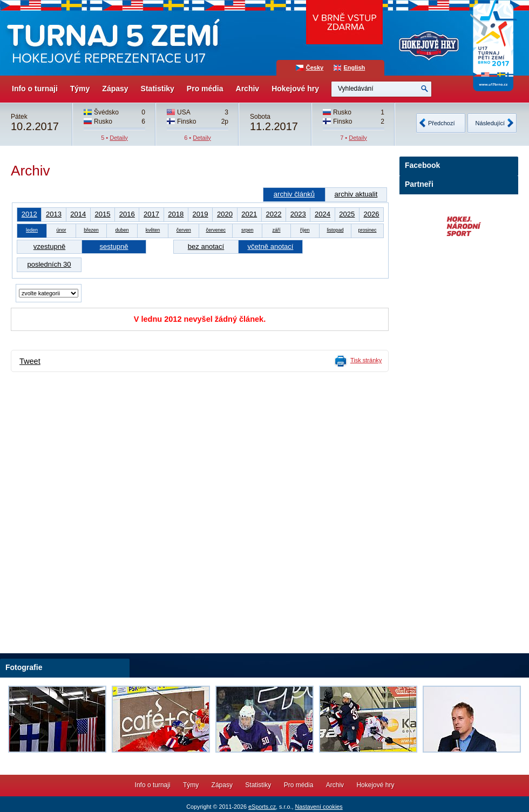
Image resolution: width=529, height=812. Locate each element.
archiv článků (294, 194)
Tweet (30, 361)
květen (153, 230)
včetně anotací (271, 246)
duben (122, 230)
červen (184, 230)
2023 (298, 214)
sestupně (114, 246)
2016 (127, 214)
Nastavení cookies (318, 807)
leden (32, 230)
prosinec (367, 230)
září (277, 230)
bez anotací (206, 246)
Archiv (248, 89)
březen (91, 230)
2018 (176, 214)
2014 (78, 214)
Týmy (80, 89)
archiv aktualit (356, 194)
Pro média (205, 89)
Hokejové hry (295, 89)
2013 (54, 214)
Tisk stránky (366, 360)
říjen (305, 230)
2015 (102, 214)
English (355, 67)
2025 (347, 214)
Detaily (119, 138)
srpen (247, 230)
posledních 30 (49, 264)
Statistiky (158, 89)
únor (61, 230)
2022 (273, 214)
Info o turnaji (35, 89)
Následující (490, 123)
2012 (29, 214)
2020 (225, 214)
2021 (249, 214)
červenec (216, 230)
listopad (335, 230)
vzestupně (49, 246)
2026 (371, 214)
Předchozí (442, 123)
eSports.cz (262, 807)
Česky (315, 67)
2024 (323, 214)
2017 (151, 214)
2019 (201, 214)
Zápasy (115, 89)
